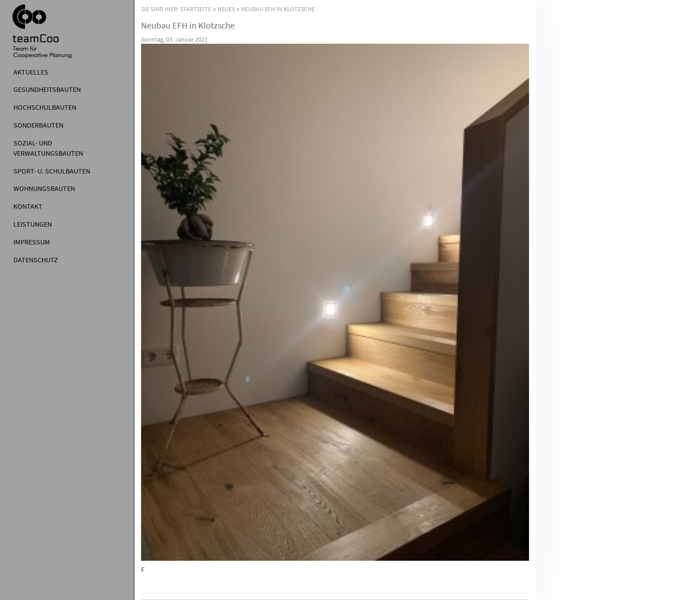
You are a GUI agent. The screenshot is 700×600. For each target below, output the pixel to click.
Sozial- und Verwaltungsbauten (48, 148)
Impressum (32, 242)
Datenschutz (36, 260)
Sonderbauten (38, 125)
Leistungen (33, 224)
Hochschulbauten (45, 107)
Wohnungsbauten (44, 188)
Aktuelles (31, 72)
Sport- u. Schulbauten (52, 171)
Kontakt (28, 206)
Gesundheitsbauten (47, 89)
